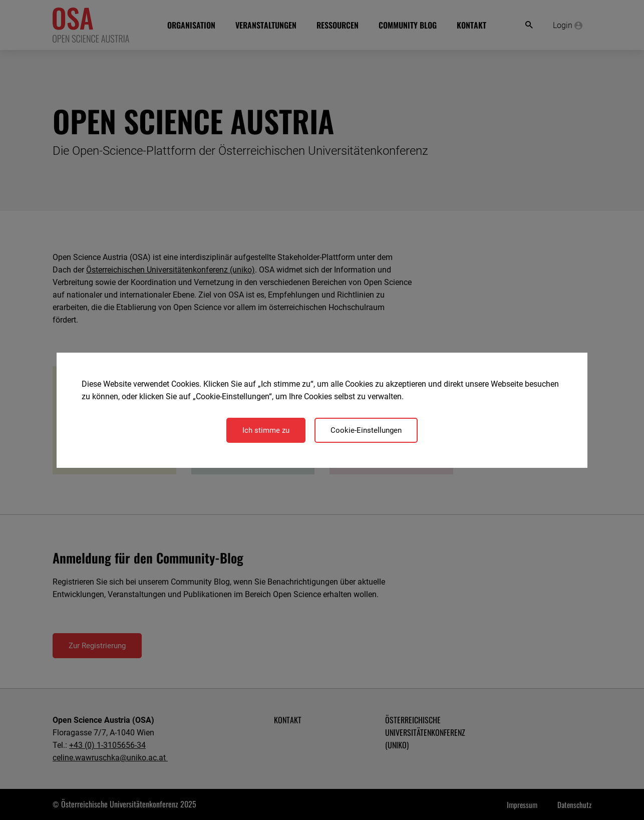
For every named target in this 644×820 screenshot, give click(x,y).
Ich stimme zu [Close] (266, 430)
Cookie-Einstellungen (366, 430)
